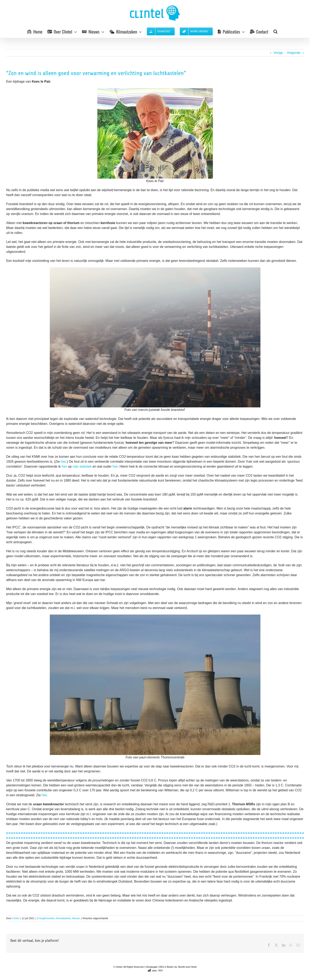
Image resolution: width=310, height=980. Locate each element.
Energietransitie (46, 918)
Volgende (294, 53)
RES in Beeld (166, 967)
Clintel (16, 918)
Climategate (152, 967)
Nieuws (76, 918)
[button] (275, 31)
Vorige (278, 53)
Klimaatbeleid (63, 918)
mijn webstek (83, 466)
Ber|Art (182, 967)
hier (63, 462)
